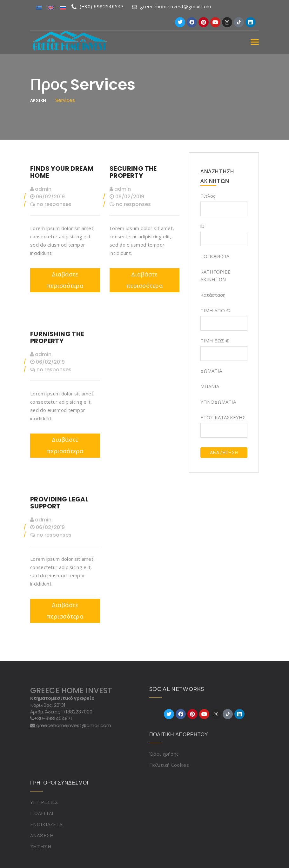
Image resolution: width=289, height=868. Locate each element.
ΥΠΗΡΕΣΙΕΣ (44, 802)
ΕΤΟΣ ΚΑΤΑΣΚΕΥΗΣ (223, 417)
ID (202, 226)
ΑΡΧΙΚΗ (38, 100)
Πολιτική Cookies (169, 765)
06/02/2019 (47, 197)
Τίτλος (208, 196)
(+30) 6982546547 (98, 6)
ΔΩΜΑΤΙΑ (211, 371)
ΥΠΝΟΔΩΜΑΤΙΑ (218, 402)
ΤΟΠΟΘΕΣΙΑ (215, 256)
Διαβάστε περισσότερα (65, 280)
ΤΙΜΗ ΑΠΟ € (215, 311)
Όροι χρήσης (164, 754)
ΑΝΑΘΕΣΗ (42, 835)
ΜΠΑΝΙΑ (210, 386)
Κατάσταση (213, 295)
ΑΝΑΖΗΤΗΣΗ (224, 453)
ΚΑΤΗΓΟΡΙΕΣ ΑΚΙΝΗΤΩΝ (215, 276)
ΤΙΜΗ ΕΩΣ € (215, 341)
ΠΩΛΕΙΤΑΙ (42, 813)
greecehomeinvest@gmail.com (172, 6)
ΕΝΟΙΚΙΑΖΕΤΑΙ (47, 824)
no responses (51, 204)
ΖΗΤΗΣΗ (41, 846)
